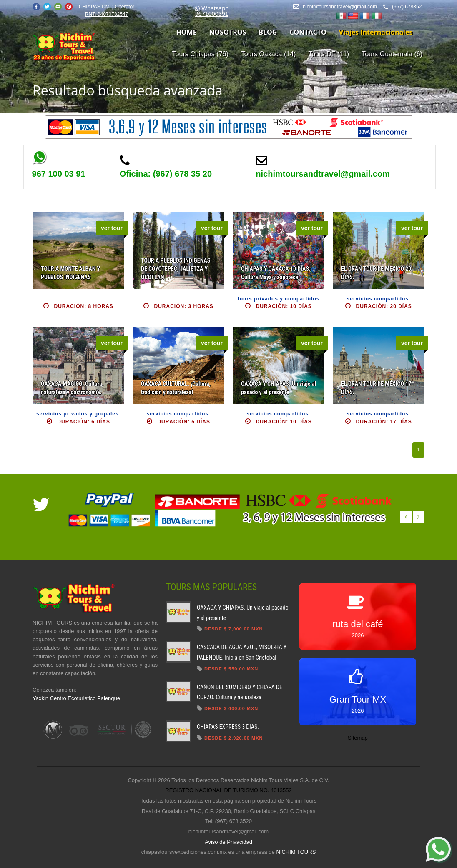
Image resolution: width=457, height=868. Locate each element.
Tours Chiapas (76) (200, 54)
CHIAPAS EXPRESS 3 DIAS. (228, 727)
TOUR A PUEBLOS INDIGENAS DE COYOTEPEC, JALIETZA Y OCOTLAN (176, 269)
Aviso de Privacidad (228, 842)
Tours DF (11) (329, 54)
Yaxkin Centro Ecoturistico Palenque (76, 698)
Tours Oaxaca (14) (269, 54)
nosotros (228, 32)
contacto (308, 32)
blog (268, 32)
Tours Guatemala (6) (392, 54)
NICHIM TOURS (296, 852)
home (187, 32)
